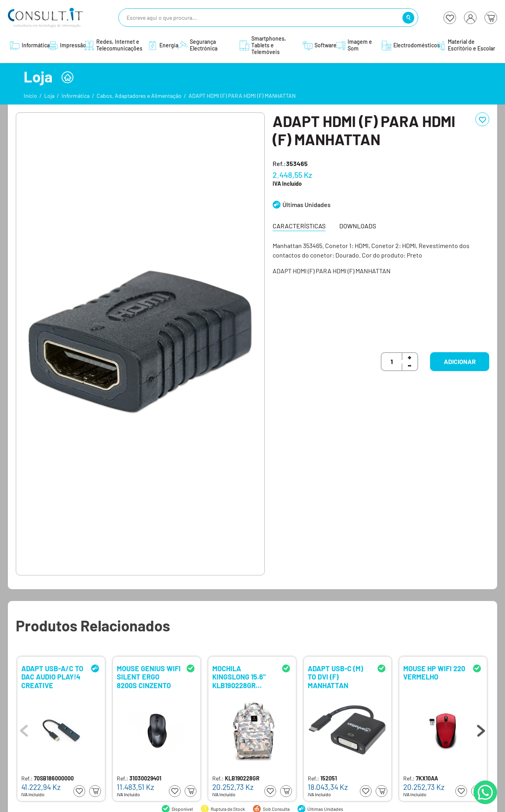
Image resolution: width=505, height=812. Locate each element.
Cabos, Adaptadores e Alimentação (139, 96)
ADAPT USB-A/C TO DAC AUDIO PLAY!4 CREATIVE (52, 677)
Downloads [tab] (358, 226)
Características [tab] (299, 226)
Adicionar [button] (460, 361)
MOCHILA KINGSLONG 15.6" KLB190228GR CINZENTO (239, 677)
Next (481, 729)
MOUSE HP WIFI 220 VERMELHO (434, 673)
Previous (24, 729)
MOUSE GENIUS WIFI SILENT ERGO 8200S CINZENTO (149, 677)
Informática (76, 96)
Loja (49, 96)
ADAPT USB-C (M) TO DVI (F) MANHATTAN (335, 677)
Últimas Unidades (307, 204)
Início (30, 96)
